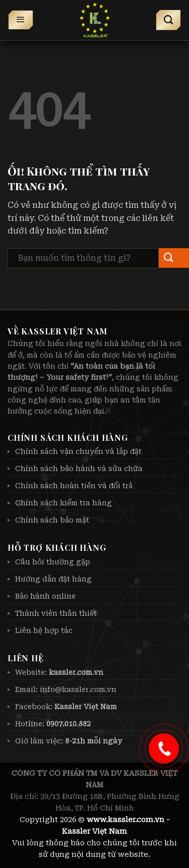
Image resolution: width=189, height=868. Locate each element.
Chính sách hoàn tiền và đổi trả (74, 486)
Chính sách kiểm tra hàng (64, 503)
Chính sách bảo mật (52, 520)
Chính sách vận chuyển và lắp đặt (78, 451)
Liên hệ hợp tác (44, 630)
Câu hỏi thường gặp (53, 562)
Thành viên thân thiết (56, 613)
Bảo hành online (45, 596)
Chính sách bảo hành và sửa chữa (79, 469)
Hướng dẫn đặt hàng (53, 579)
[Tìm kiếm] (169, 20)
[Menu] (21, 20)
